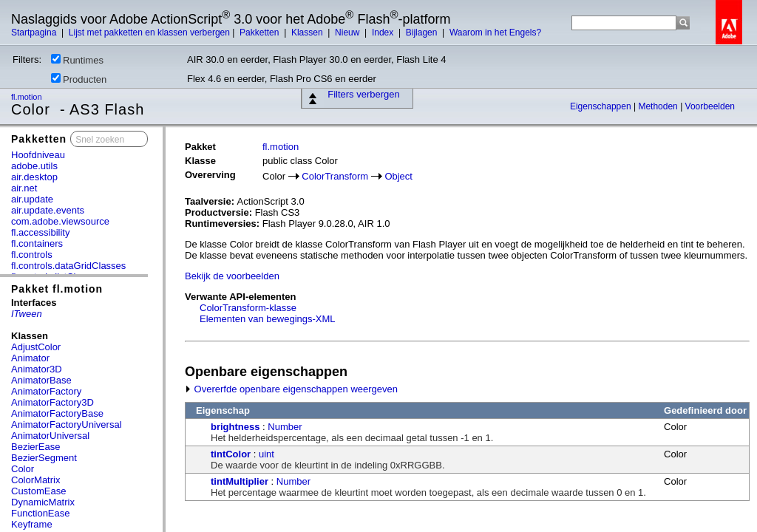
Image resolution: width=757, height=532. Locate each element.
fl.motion (28, 97)
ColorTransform (335, 176)
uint (267, 454)
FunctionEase (41, 513)
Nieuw (349, 33)
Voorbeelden (710, 106)
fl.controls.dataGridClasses (68, 266)
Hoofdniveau (38, 155)
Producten (79, 79)
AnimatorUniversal (50, 436)
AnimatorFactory (46, 391)
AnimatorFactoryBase (57, 413)
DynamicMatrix (43, 502)
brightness (235, 427)
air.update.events (48, 210)
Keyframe (32, 524)
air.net (24, 188)
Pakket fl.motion (57, 289)
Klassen (308, 33)
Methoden (659, 106)
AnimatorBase (41, 380)
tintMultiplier (240, 481)
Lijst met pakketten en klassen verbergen (149, 33)
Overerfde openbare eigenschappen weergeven (291, 389)
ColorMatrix (35, 480)
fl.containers (37, 243)
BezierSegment (44, 458)
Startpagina (35, 33)
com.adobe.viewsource (60, 221)
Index (384, 33)
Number (285, 427)
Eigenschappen (602, 106)
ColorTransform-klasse (248, 308)
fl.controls (32, 255)
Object (398, 176)
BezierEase (35, 447)
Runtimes (77, 60)
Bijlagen (423, 33)
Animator (30, 358)
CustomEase (38, 491)
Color (23, 469)
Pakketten (261, 33)
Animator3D (37, 369)
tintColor (231, 454)
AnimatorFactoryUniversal (67, 424)
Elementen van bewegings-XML (268, 319)
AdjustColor (36, 347)
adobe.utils (34, 166)
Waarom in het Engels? (495, 33)
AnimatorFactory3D (52, 402)
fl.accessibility (40, 232)
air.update (32, 199)
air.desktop (34, 177)
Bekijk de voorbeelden (232, 276)
